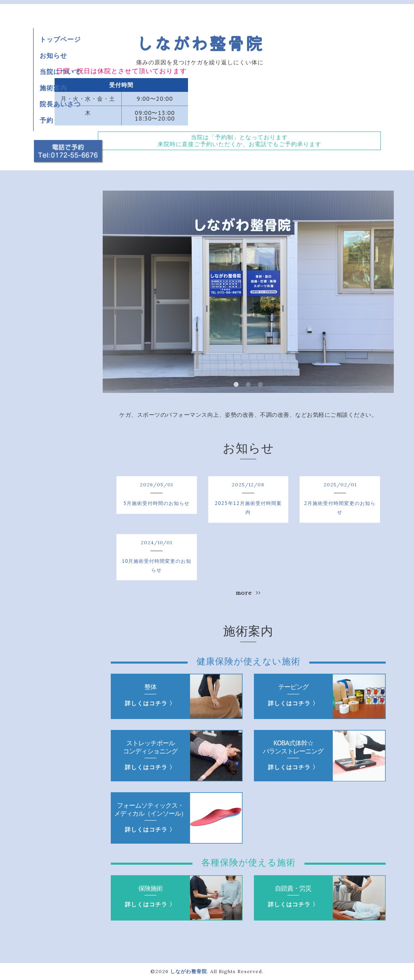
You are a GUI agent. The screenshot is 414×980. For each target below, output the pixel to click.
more (248, 593)
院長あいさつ (60, 104)
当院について (60, 72)
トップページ (60, 39)
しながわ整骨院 (200, 43)
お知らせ (53, 55)
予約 (46, 120)
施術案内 (53, 88)
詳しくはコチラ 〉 (150, 703)
